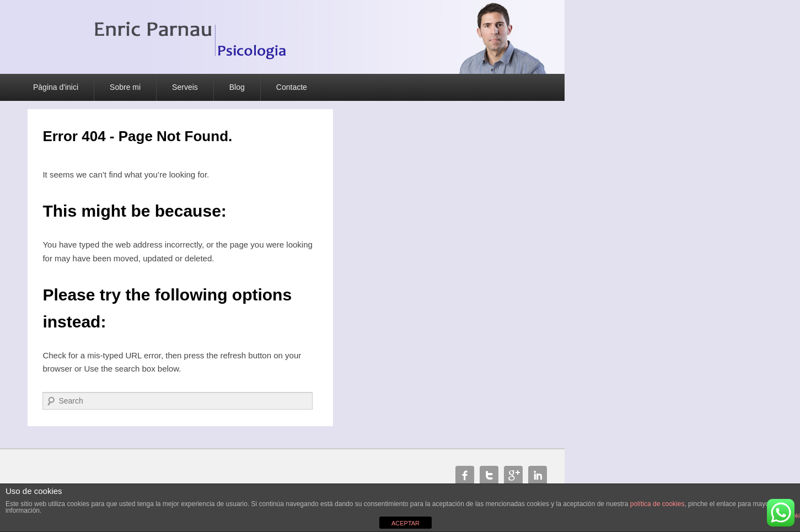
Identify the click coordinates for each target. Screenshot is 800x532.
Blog (237, 87)
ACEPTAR (406, 523)
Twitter (489, 475)
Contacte (292, 87)
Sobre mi (125, 87)
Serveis (185, 87)
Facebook (465, 475)
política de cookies (657, 504)
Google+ (513, 475)
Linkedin (538, 475)
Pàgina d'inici (56, 87)
